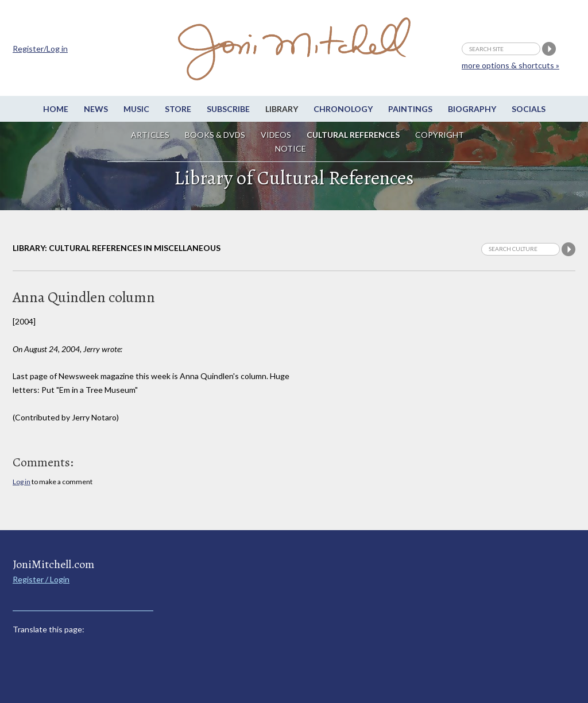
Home (56, 109)
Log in (22, 482)
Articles (150, 135)
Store (178, 109)
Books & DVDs (215, 135)
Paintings (410, 109)
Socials (529, 109)
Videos (276, 135)
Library (282, 109)
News (96, 109)
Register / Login (41, 579)
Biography (472, 109)
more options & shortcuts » (510, 65)
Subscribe (228, 109)
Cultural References (353, 135)
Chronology (343, 109)
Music (136, 109)
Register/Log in (40, 49)
